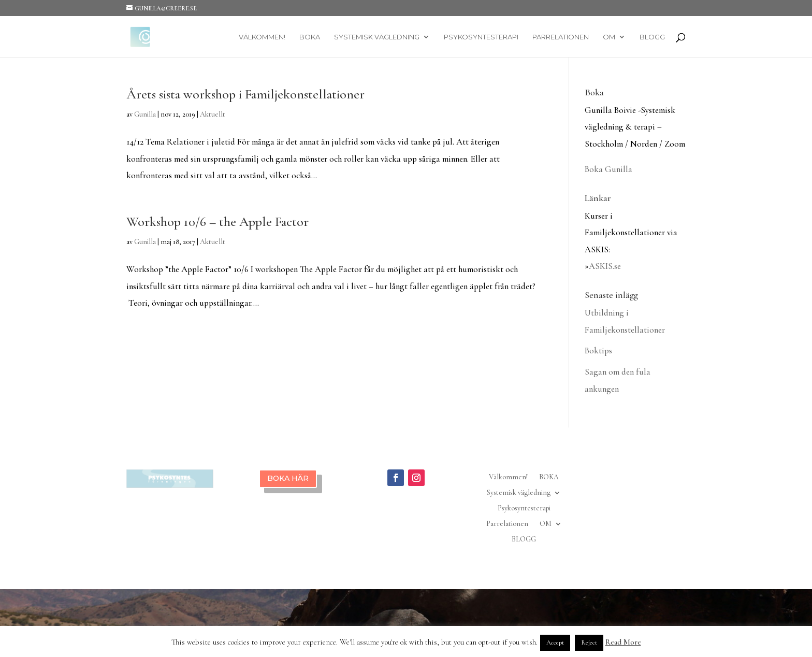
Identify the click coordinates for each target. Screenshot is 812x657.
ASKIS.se (605, 266)
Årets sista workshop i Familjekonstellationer (245, 94)
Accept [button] (555, 642)
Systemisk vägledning (377, 37)
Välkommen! (262, 37)
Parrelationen (561, 37)
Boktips (598, 351)
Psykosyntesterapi (481, 37)
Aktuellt (213, 114)
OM (609, 37)
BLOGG (652, 37)
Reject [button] (589, 642)
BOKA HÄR (288, 478)
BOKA (310, 37)
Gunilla (145, 114)
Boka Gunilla (608, 169)
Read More (623, 642)
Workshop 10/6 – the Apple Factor (218, 222)
